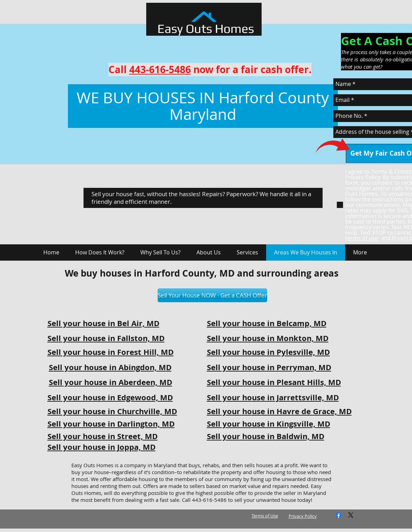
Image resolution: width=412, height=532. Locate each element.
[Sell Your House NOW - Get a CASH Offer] (212, 295)
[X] (351, 515)
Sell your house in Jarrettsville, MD (273, 397)
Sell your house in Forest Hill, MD (111, 352)
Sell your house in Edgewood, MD (110, 397)
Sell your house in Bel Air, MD (103, 323)
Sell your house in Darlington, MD (111, 424)
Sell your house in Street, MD (103, 436)
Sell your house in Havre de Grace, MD (279, 411)
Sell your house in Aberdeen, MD (111, 382)
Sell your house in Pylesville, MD (268, 352)
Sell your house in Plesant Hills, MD (274, 382)
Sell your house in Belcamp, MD (267, 323)
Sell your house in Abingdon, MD (110, 367)
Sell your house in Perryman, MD (269, 367)
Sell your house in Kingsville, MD (269, 424)
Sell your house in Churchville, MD (112, 411)
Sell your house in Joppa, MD (102, 447)
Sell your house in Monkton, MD (268, 338)
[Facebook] (339, 515)
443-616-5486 (160, 69)
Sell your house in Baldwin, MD (266, 436)
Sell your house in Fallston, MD (106, 338)
